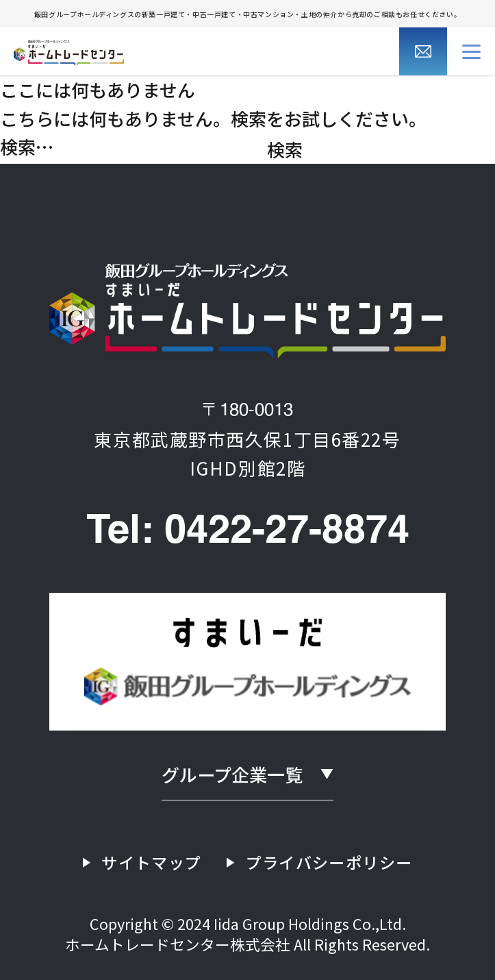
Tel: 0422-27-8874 (248, 532)
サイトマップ (151, 862)
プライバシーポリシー (329, 862)
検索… (27, 146)
